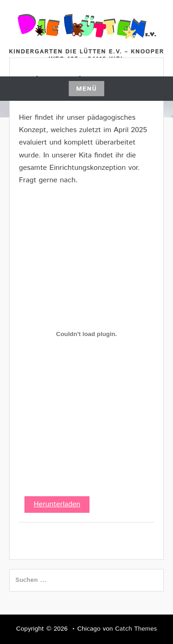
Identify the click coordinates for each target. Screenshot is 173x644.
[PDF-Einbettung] (86, 334)
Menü (86, 89)
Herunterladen (57, 504)
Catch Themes (136, 629)
